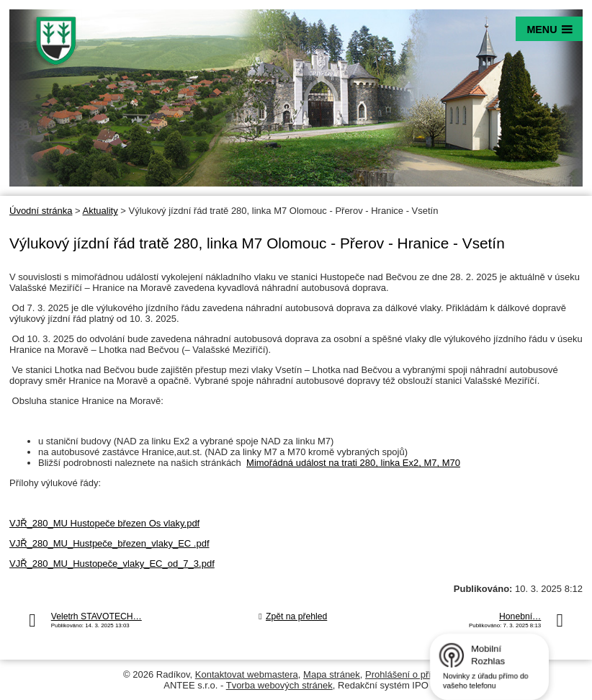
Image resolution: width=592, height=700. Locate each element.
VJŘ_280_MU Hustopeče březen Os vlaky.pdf (104, 523)
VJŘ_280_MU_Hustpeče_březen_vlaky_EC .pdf (109, 543)
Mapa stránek (332, 674)
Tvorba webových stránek (279, 685)
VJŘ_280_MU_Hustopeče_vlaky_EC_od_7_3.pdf (112, 564)
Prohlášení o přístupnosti (417, 674)
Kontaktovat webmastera (247, 674)
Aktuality (100, 211)
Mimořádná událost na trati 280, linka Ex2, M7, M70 (353, 463)
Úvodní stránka (41, 211)
